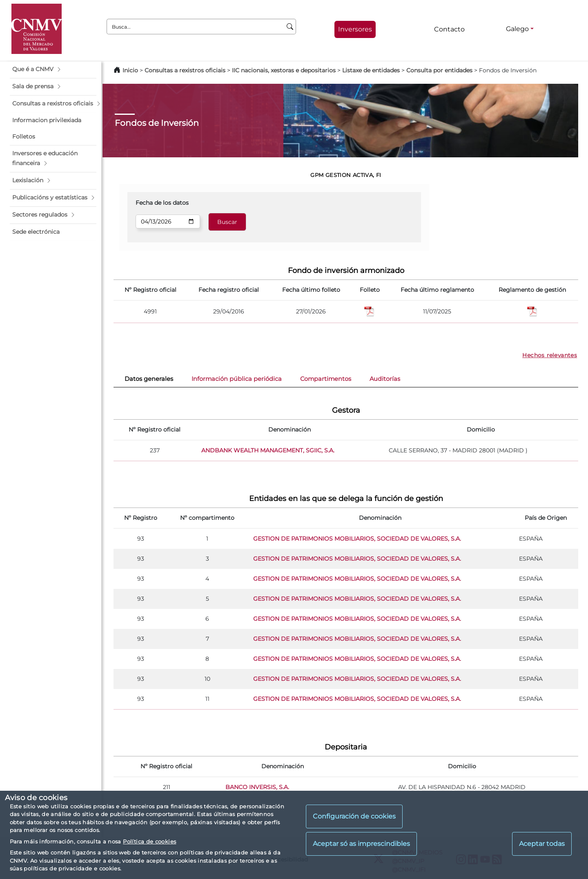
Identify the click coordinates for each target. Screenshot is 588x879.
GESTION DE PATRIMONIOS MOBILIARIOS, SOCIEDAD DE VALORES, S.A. (357, 539)
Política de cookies (149, 841)
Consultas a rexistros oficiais (185, 70)
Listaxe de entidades (371, 70)
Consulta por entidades (439, 70)
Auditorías (385, 379)
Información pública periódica (237, 379)
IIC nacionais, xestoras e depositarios (284, 70)
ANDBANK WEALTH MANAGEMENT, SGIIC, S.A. (268, 450)
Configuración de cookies (354, 816)
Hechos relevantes (550, 355)
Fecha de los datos (162, 203)
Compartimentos (326, 379)
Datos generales (149, 379)
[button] (53, 69)
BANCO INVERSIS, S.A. (257, 787)
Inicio (130, 70)
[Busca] (290, 27)
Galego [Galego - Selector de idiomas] (517, 29)
